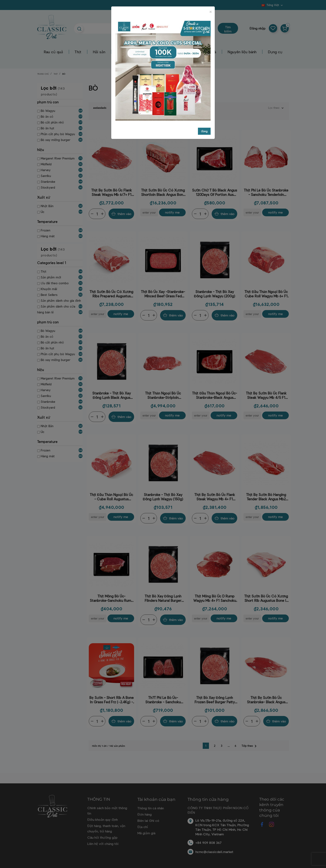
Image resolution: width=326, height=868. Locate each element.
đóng (204, 131)
